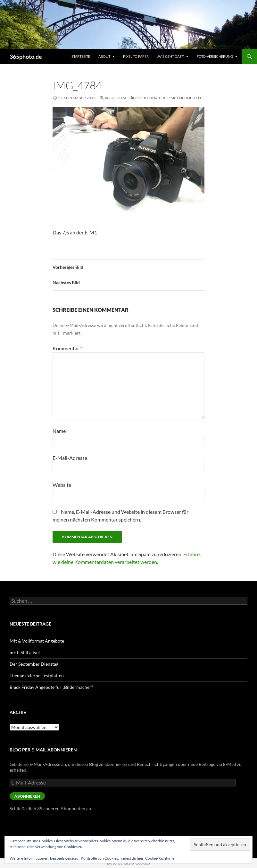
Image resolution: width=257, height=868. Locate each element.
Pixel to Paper (136, 56)
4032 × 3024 (116, 98)
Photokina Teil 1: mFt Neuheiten (168, 98)
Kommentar (67, 348)
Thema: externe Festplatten (37, 675)
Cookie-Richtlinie (160, 858)
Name (59, 431)
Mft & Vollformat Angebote (37, 641)
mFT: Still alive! (25, 652)
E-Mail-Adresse (70, 458)
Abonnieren (27, 796)
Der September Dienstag (34, 664)
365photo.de (26, 57)
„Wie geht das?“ (170, 56)
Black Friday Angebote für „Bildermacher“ (51, 687)
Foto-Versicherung (215, 56)
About (104, 56)
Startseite (81, 56)
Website (62, 485)
